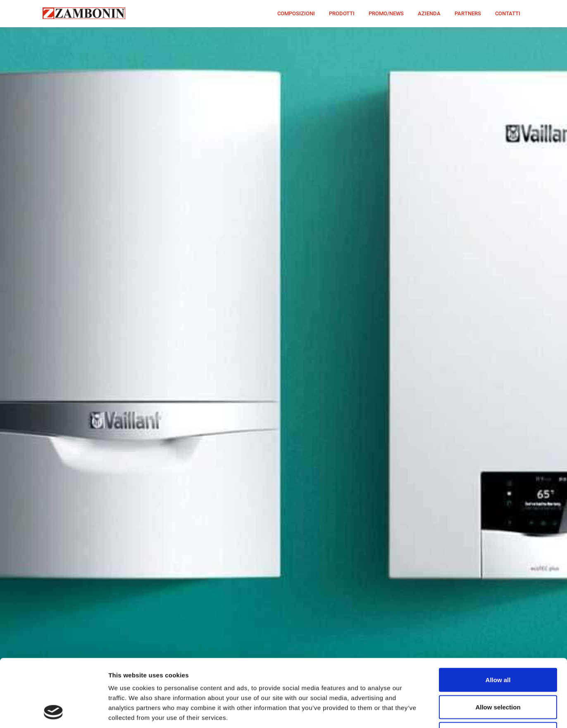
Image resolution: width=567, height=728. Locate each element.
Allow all (498, 616)
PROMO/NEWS (386, 13)
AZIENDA (429, 13)
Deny (498, 670)
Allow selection (498, 644)
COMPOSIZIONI (296, 13)
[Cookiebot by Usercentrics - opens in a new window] (54, 712)
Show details (434, 712)
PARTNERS (468, 13)
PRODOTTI (342, 13)
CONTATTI (508, 13)
